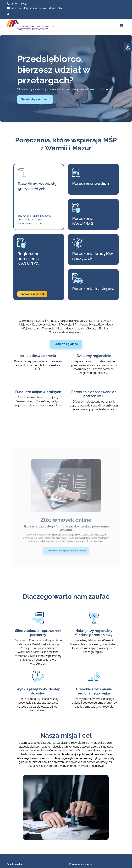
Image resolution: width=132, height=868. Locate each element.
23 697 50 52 (19, 4)
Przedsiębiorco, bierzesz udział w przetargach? (54, 74)
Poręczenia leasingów (90, 279)
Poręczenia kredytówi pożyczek (89, 251)
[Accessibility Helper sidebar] (128, 47)
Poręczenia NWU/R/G (81, 221)
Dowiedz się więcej (66, 344)
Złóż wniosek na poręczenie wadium (66, 534)
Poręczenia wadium (88, 188)
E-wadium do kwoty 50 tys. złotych (41, 191)
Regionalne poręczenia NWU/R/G (34, 253)
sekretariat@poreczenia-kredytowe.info (37, 8)
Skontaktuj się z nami (35, 104)
